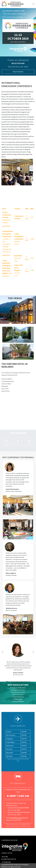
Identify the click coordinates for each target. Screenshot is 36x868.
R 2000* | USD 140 (18, 796)
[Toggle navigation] (33, 4)
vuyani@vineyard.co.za (17, 818)
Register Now (18, 72)
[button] (3, 661)
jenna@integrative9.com (9, 859)
